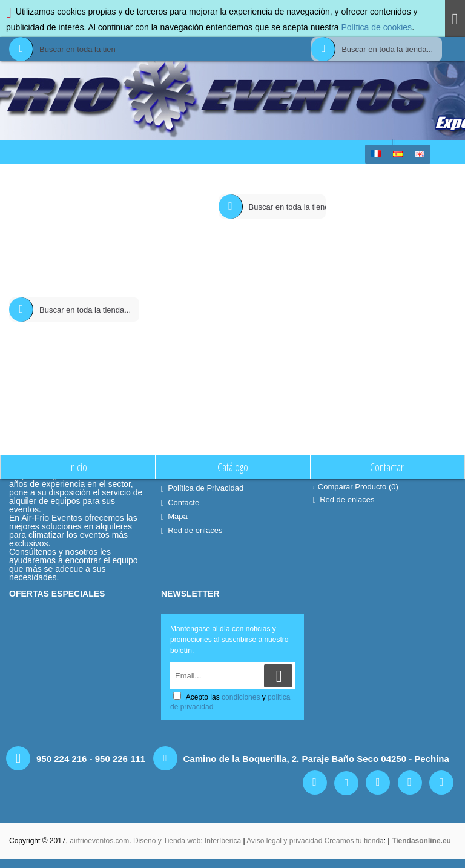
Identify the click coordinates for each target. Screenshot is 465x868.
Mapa (174, 517)
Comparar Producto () (356, 487)
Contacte (180, 503)
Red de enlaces (192, 531)
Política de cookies (376, 27)
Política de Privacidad (202, 488)
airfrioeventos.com (99, 841)
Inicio (187, 177)
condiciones (241, 697)
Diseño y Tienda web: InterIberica (187, 841)
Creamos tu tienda (354, 841)
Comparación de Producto (242, 177)
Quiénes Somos (193, 474)
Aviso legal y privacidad (285, 841)
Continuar (416, 276)
